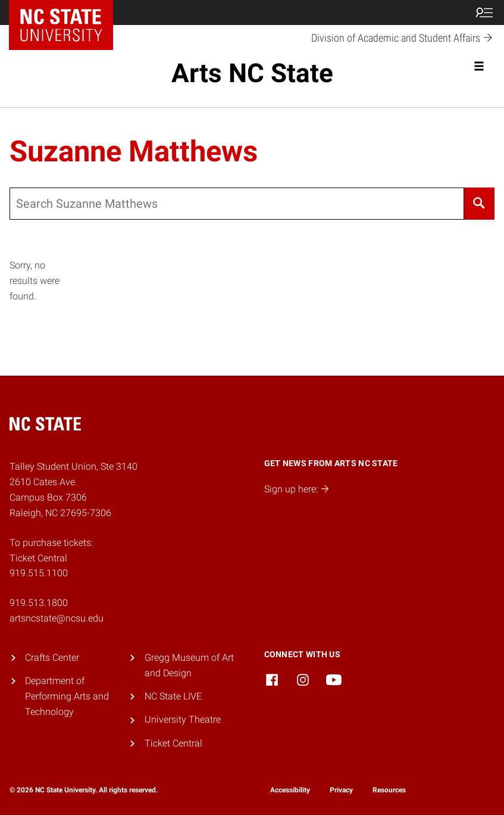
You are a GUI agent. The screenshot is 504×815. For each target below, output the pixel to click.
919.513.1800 (39, 603)
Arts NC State (252, 73)
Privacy (341, 790)
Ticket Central (173, 743)
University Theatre (183, 719)
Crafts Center (52, 658)
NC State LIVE (173, 696)
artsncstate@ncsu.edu (57, 618)
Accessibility (290, 790)
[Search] (479, 204)
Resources (389, 790)
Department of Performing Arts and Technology (67, 696)
